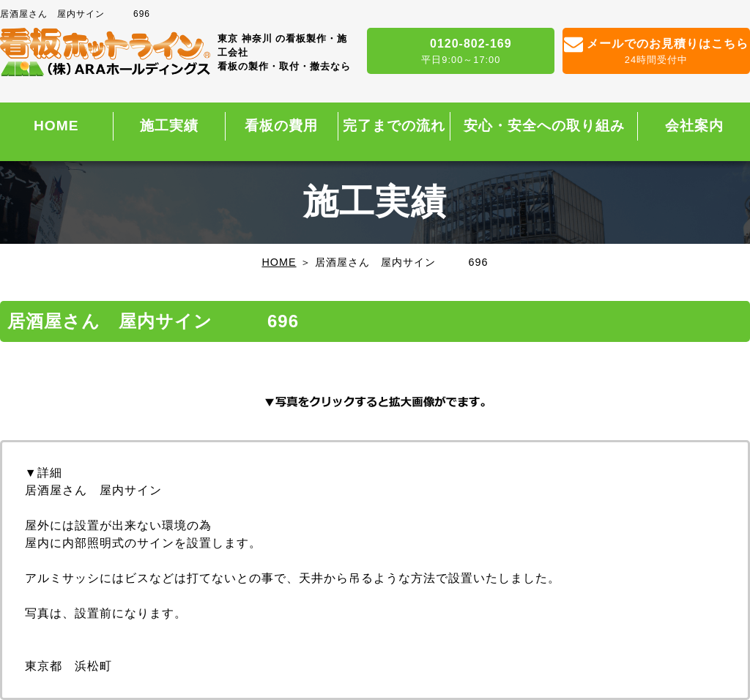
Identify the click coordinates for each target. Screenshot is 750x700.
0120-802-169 (461, 52)
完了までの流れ (394, 126)
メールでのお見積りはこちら (656, 52)
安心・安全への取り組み (544, 126)
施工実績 (169, 126)
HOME (56, 126)
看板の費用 (281, 126)
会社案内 (694, 126)
